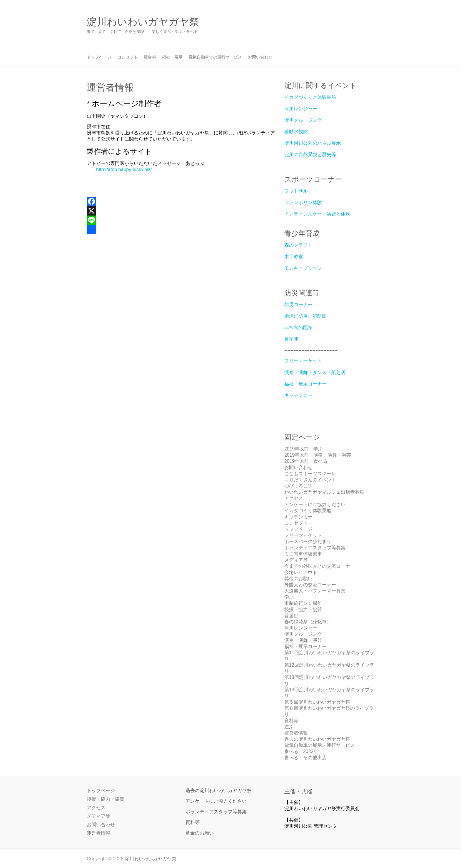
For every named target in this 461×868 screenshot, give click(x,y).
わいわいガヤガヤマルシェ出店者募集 (324, 492)
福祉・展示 (172, 57)
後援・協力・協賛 (303, 609)
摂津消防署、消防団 (305, 316)
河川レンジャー (301, 109)
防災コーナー (298, 304)
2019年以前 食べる (306, 461)
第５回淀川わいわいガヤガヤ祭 (317, 702)
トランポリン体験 (303, 202)
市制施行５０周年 (303, 603)
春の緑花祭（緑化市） (308, 622)
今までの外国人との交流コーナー (320, 566)
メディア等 (296, 560)
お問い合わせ (260, 57)
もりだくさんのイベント (310, 480)
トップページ (99, 57)
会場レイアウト (301, 572)
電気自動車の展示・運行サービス (320, 745)
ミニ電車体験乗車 (303, 554)
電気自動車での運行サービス (215, 57)
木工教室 (294, 257)
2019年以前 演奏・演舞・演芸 (318, 455)
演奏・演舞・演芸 (303, 640)
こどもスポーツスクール (310, 474)
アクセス (294, 498)
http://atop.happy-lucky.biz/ (124, 170)
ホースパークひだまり (308, 541)
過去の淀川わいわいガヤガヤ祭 (317, 739)
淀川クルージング (303, 120)
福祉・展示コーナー (305, 384)
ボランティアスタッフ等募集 (315, 548)
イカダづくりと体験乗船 (310, 97)
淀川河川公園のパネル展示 (313, 143)
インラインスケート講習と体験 (317, 214)
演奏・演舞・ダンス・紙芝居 (315, 372)
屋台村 (150, 57)
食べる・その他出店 (305, 758)
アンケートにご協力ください (315, 504)
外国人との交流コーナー (310, 585)
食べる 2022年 (301, 751)
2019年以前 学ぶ (304, 449)
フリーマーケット (303, 361)
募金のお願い (298, 579)
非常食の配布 (298, 327)
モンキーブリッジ (303, 268)
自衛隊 (291, 339)
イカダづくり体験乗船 (308, 511)
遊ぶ (289, 727)
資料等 (291, 721)
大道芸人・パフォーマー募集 (315, 591)
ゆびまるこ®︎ (298, 486)
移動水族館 (296, 132)
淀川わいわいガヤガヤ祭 (143, 22)
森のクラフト (298, 245)
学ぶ (289, 597)
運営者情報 (296, 733)
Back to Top (453, 860)
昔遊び (291, 616)
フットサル (296, 191)
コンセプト (128, 57)
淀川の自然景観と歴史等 (310, 155)
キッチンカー (298, 395)
